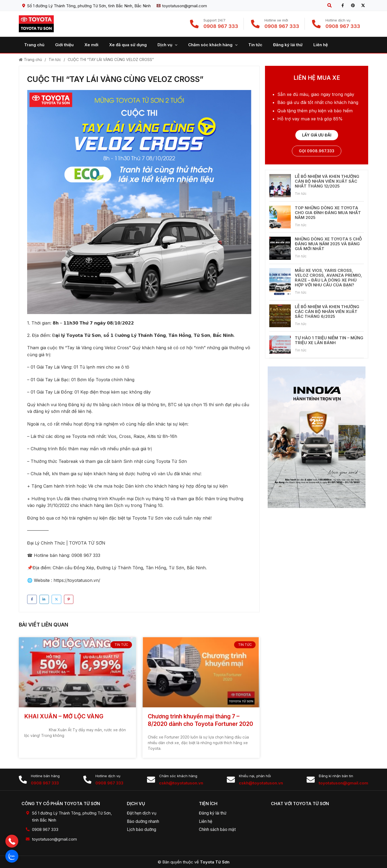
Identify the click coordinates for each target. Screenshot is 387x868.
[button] (330, 6)
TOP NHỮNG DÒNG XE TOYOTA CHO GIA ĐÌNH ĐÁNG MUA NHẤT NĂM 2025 (328, 213)
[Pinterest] (353, 5)
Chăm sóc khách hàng (178, 776)
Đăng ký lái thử (214, 813)
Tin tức (55, 60)
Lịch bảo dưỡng (143, 829)
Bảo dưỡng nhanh (145, 821)
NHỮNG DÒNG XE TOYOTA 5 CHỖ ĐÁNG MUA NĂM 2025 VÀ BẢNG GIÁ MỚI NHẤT (328, 244)
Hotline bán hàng (45, 776)
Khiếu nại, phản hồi (255, 776)
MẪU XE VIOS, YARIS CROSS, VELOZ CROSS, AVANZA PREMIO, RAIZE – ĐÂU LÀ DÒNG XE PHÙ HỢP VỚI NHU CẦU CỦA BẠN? (328, 278)
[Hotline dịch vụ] (87, 780)
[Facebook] (343, 5)
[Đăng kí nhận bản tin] (311, 780)
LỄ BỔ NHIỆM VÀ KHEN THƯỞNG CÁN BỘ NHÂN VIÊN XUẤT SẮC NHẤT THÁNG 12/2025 (327, 182)
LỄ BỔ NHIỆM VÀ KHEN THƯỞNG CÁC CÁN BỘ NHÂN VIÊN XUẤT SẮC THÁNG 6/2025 (327, 312)
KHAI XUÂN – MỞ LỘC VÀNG (64, 716)
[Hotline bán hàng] (23, 780)
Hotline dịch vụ (108, 776)
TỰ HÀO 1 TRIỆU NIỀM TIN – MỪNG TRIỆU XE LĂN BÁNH (329, 341)
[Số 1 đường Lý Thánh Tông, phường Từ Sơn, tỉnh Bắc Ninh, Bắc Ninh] (86, 6)
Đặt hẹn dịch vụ (143, 813)
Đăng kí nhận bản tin (336, 776)
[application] (163, 45)
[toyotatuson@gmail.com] (182, 6)
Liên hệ (206, 821)
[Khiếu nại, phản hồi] (231, 780)
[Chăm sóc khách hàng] (151, 780)
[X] (363, 5)
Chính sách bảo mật (219, 829)
